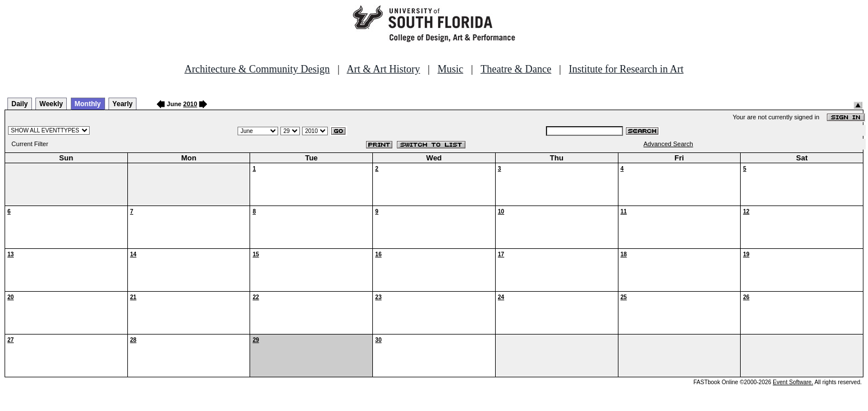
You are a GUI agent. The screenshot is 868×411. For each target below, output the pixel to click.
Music (450, 69)
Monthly (88, 104)
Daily (20, 104)
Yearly (122, 104)
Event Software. (793, 382)
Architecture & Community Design (257, 69)
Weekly (51, 104)
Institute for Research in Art (626, 69)
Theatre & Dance (516, 69)
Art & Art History (383, 69)
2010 (190, 104)
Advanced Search (668, 144)
